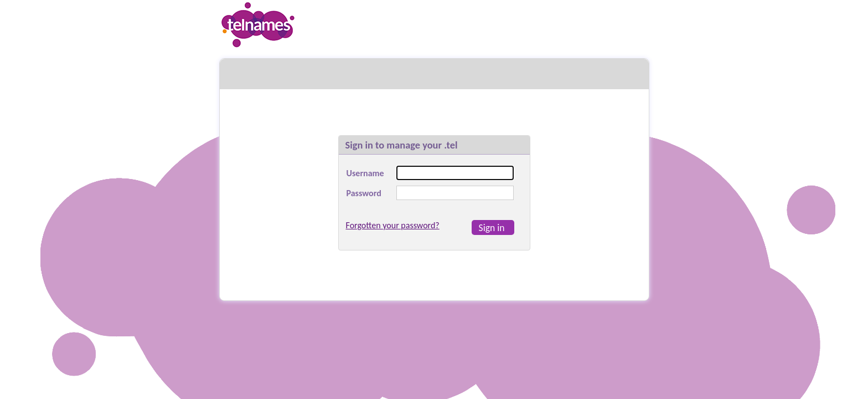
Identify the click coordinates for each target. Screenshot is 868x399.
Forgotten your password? (393, 225)
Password (364, 193)
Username (365, 173)
